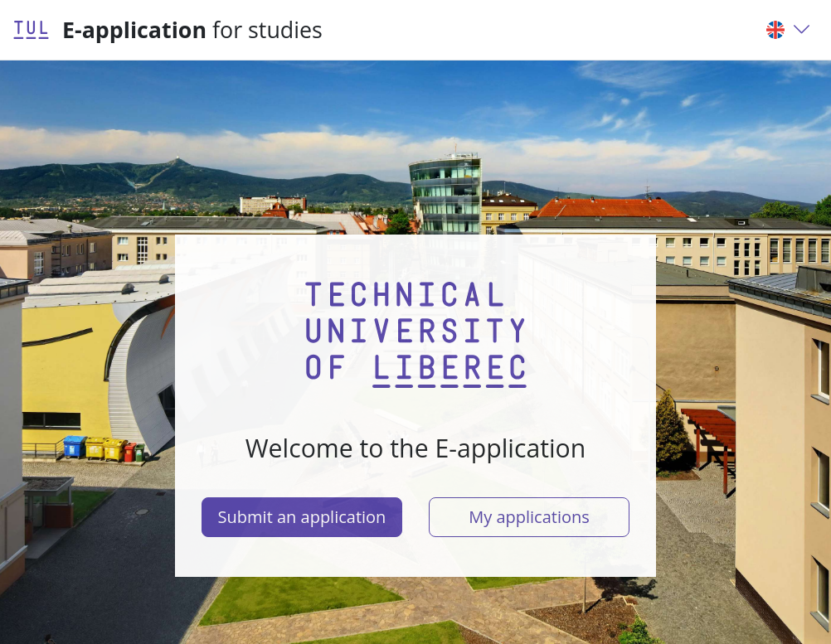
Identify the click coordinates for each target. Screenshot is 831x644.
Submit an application (302, 517)
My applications (529, 517)
